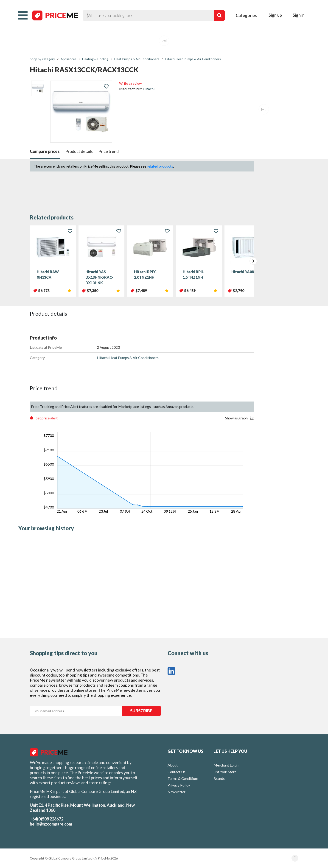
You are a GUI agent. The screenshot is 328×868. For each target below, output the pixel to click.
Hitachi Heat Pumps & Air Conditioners (193, 59)
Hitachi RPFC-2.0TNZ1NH (146, 274)
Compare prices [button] (45, 151)
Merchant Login (226, 765)
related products (160, 166)
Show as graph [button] (236, 418)
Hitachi (149, 89)
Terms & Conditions (183, 778)
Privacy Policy (179, 785)
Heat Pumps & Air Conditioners (137, 59)
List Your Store (225, 772)
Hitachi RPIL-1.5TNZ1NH (194, 274)
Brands (219, 778)
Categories (246, 15)
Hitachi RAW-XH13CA (48, 274)
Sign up (275, 15)
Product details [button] (79, 151)
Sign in (299, 15)
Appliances (69, 59)
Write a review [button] (130, 83)
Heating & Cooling (95, 59)
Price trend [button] (109, 151)
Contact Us (177, 772)
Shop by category (42, 59)
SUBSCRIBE (141, 711)
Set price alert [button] (47, 418)
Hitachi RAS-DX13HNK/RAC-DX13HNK (99, 277)
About (173, 765)
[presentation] (253, 261)
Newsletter (177, 792)
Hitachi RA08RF (245, 272)
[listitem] (38, 88)
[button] (23, 15)
